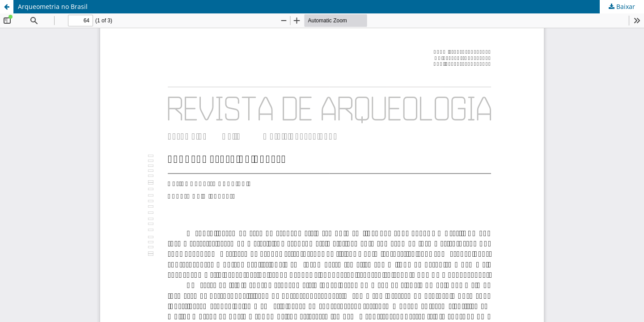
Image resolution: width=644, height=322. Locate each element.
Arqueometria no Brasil (53, 6)
